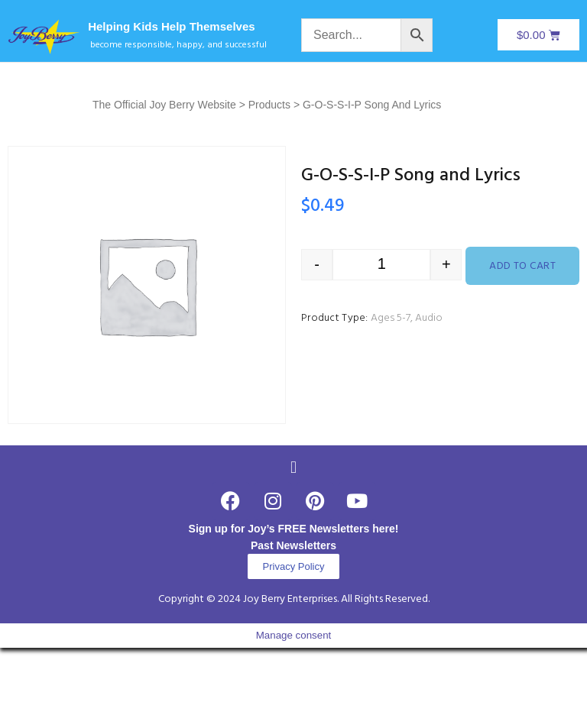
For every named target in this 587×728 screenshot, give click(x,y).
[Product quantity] (381, 265)
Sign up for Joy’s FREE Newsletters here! (294, 529)
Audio (429, 318)
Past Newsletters (293, 545)
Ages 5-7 (391, 318)
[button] (293, 467)
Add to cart (522, 266)
